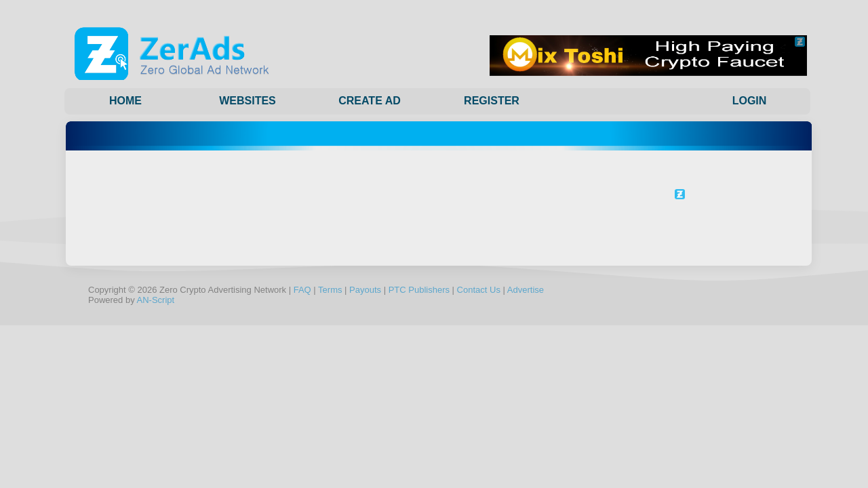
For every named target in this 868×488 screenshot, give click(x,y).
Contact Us (479, 290)
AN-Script (156, 300)
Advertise (526, 290)
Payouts (365, 290)
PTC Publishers (419, 290)
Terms (330, 290)
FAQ (302, 290)
